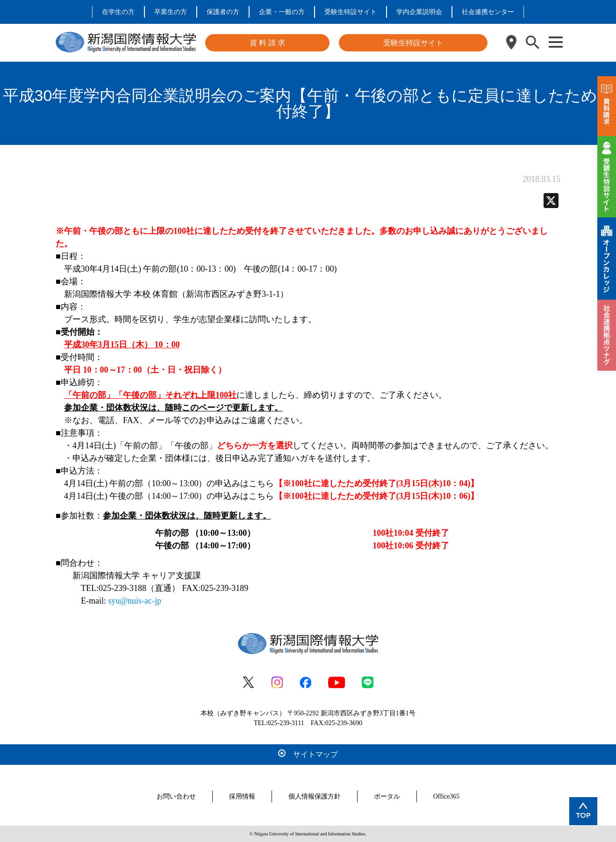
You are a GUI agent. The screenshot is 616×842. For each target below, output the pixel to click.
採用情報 (242, 796)
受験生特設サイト (351, 12)
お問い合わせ (176, 796)
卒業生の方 (171, 12)
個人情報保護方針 (315, 796)
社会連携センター (488, 12)
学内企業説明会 (419, 12)
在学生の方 (118, 12)
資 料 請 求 (267, 43)
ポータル (387, 796)
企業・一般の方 (282, 12)
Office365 (447, 796)
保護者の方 (223, 12)
